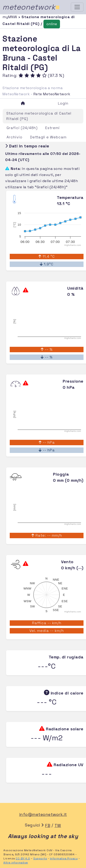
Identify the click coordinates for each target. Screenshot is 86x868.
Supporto (40, 858)
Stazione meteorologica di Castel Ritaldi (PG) (39, 116)
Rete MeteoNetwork (52, 94)
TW (58, 825)
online (52, 24)
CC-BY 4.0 (23, 858)
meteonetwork (31, 7)
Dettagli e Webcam (48, 137)
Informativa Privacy (64, 858)
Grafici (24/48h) (22, 128)
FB (48, 825)
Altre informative (16, 863)
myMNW (10, 17)
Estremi (53, 128)
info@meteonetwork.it (43, 814)
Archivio (14, 137)
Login (63, 103)
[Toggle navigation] (77, 7)
